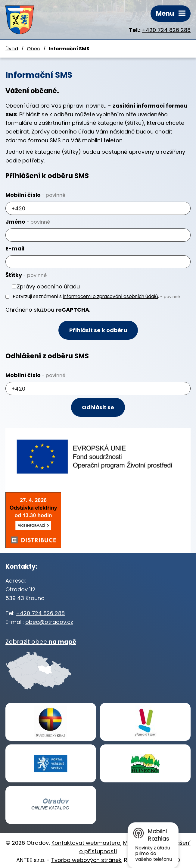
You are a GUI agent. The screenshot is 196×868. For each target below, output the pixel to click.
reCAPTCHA (72, 310)
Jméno (28, 222)
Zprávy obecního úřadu (48, 286)
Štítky (26, 275)
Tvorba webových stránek (86, 860)
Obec (33, 49)
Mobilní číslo (35, 195)
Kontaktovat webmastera (86, 843)
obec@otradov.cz (49, 622)
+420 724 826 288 (166, 30)
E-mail (15, 248)
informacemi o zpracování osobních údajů (110, 296)
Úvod (12, 49)
